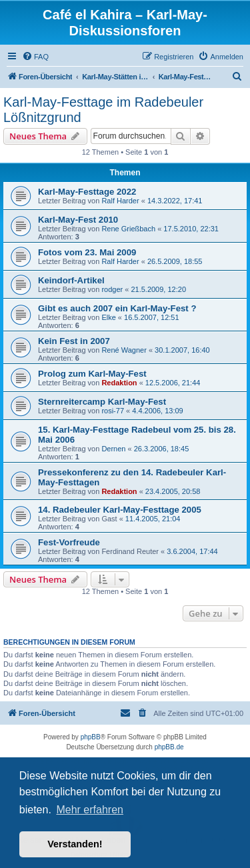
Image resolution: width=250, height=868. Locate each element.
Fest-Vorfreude (69, 542)
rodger (112, 289)
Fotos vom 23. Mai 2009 (87, 252)
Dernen (113, 449)
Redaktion (119, 383)
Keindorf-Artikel (71, 280)
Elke (108, 317)
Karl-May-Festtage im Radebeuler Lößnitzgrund (103, 110)
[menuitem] (35, 57)
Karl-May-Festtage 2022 (87, 192)
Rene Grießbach (128, 229)
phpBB (91, 737)
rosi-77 (113, 411)
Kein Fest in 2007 (74, 341)
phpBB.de (169, 747)
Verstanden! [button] (75, 844)
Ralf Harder (120, 201)
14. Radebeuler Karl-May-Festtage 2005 (120, 510)
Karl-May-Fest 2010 (78, 220)
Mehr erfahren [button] (90, 810)
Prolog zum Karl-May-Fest (92, 374)
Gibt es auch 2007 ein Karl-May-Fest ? (117, 308)
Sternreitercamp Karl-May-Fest (102, 402)
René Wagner (124, 350)
